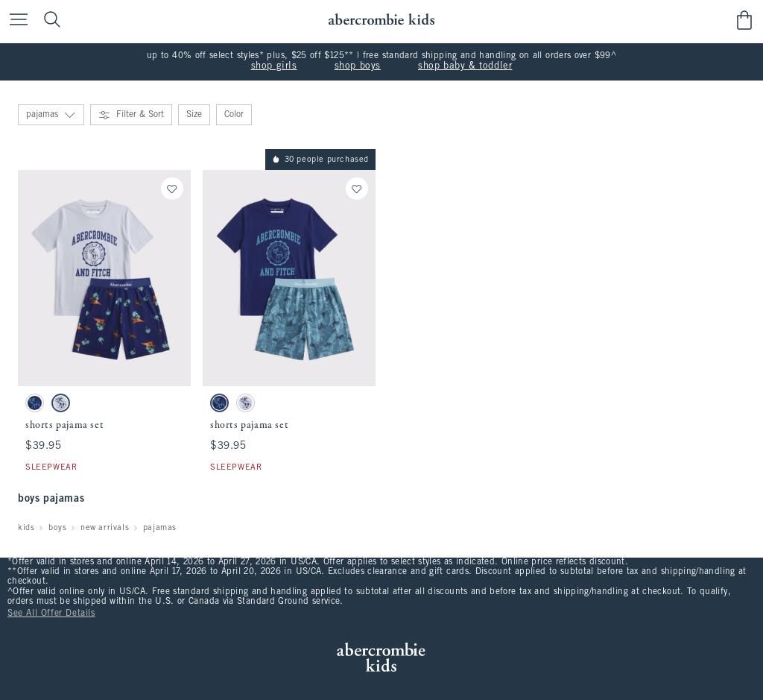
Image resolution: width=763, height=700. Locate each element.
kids (26, 528)
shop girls (274, 66)
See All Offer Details (51, 614)
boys (57, 528)
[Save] (172, 189)
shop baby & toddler (465, 66)
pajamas (160, 528)
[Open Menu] (15, 21)
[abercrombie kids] (381, 20)
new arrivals (105, 528)
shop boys (358, 66)
